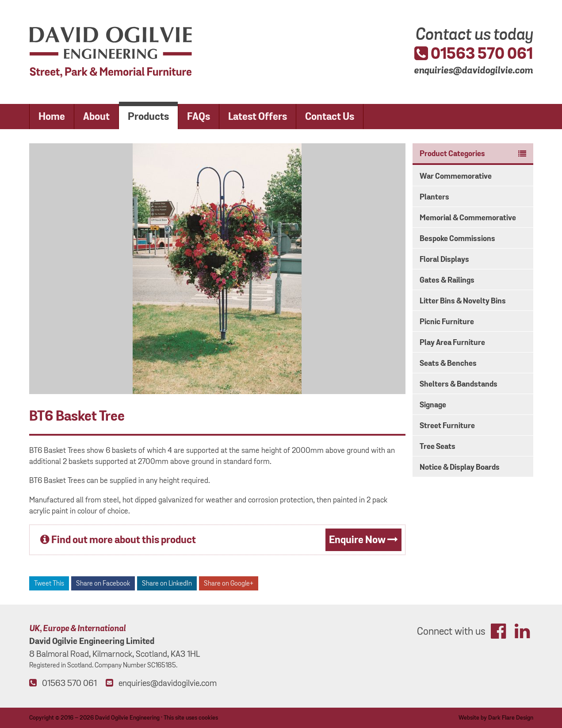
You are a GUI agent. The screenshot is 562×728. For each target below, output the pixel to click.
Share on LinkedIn (167, 583)
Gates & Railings (447, 280)
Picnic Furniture (447, 322)
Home (52, 117)
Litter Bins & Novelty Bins (463, 301)
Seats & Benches (448, 364)
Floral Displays (444, 260)
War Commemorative (456, 176)
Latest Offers (258, 117)
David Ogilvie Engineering (127, 718)
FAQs (199, 117)
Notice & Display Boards (460, 467)
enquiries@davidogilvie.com (473, 70)
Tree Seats (438, 447)
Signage (433, 405)
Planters (434, 197)
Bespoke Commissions (457, 239)
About (96, 117)
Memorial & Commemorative (468, 218)
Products (148, 117)
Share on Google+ (229, 583)
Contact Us (330, 117)
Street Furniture (447, 426)
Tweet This (49, 583)
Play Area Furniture (452, 343)
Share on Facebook (103, 583)
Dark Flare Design (511, 718)
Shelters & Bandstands (459, 384)
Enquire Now (363, 540)
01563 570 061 (474, 54)
